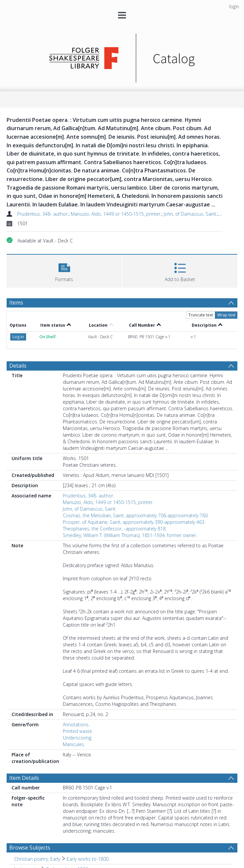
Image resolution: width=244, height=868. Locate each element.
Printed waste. (78, 731)
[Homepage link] (122, 56)
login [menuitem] (234, 6)
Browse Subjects (30, 848)
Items (16, 303)
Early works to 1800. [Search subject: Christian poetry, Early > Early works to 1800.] (88, 859)
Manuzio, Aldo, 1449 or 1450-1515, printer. (116, 214)
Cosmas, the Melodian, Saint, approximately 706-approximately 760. (136, 515)
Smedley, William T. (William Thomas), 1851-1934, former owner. (130, 535)
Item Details (24, 778)
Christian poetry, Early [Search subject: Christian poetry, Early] (37, 859)
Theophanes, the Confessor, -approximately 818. (115, 529)
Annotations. (76, 724)
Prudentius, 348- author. (43, 214)
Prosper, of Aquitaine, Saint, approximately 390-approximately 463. (134, 522)
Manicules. (74, 744)
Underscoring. (78, 738)
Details (18, 366)
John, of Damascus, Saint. (190, 214)
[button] (64, 270)
